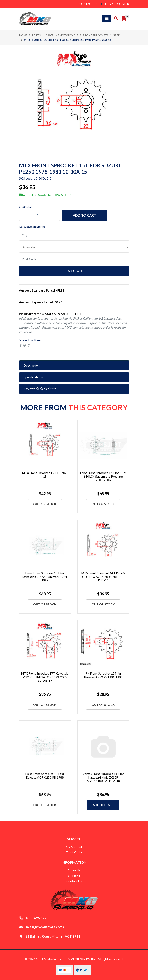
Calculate (74, 271)
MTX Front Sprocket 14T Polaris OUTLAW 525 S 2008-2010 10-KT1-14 (103, 577)
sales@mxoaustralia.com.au (46, 927)
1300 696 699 (36, 918)
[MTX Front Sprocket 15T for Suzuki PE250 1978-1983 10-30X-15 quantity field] (40, 215)
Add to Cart (84, 215)
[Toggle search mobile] (115, 18)
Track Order (74, 852)
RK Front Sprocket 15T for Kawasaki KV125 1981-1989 (103, 675)
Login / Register (117, 4)
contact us (88, 4)
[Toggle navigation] (107, 18)
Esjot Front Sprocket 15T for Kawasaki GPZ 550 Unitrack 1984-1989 (45, 577)
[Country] (74, 247)
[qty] (74, 235)
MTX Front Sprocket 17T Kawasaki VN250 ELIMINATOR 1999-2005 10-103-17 (45, 677)
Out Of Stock (45, 504)
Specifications (33, 377)
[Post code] (74, 259)
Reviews (40, 389)
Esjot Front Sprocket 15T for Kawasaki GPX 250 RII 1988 (45, 776)
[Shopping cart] (124, 18)
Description (32, 365)
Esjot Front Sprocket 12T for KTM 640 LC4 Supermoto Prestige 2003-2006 (103, 476)
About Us (74, 870)
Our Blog (74, 876)
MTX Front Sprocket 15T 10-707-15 (45, 475)
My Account (74, 847)
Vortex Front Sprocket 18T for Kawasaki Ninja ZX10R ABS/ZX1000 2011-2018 (103, 777)
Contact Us (74, 881)
